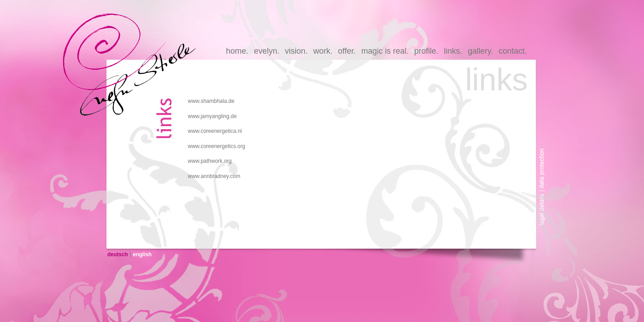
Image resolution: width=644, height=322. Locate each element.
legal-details (544, 212)
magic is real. (385, 51)
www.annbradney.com (214, 176)
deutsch (118, 254)
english (142, 254)
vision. (296, 51)
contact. (513, 51)
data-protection (544, 162)
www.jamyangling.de (212, 116)
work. (323, 51)
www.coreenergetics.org (216, 146)
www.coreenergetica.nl (215, 131)
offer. (347, 51)
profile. (426, 51)
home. (237, 51)
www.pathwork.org (210, 161)
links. (453, 51)
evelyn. (267, 51)
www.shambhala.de (211, 101)
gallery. (481, 51)
